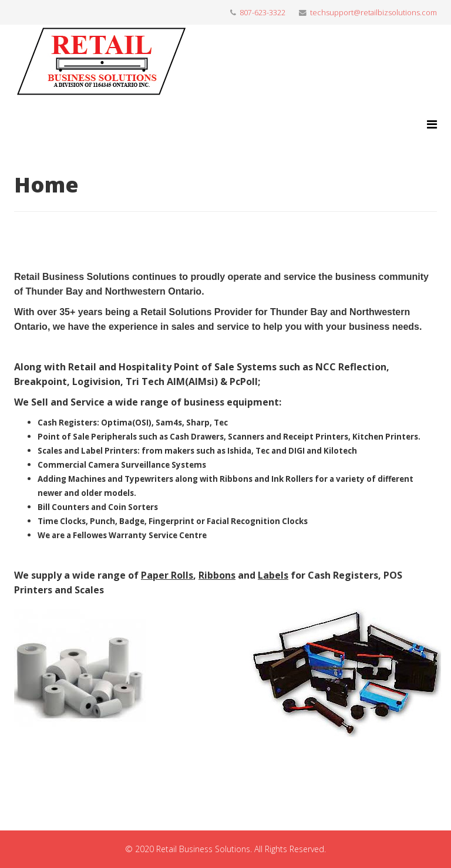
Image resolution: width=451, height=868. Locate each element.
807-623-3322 (262, 13)
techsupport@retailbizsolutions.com (373, 13)
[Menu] (432, 124)
